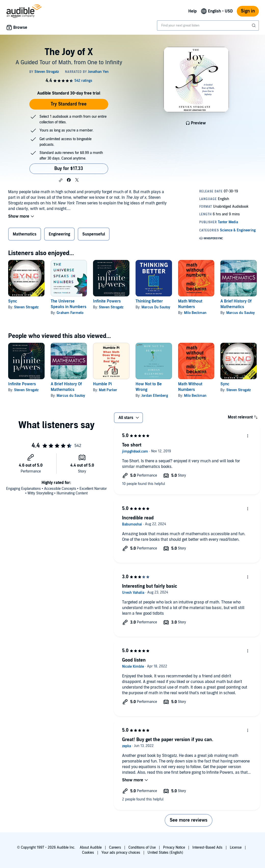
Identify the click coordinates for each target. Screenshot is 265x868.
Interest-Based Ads (207, 847)
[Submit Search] (254, 25)
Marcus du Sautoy (241, 313)
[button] (61, 180)
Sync (13, 301)
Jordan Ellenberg (155, 396)
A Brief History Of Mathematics (236, 304)
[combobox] (208, 25)
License (236, 847)
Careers (115, 847)
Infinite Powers (107, 301)
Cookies (88, 853)
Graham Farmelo (70, 313)
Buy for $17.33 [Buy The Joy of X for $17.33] (69, 169)
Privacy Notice (174, 847)
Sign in (248, 11)
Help (193, 11)
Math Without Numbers (190, 304)
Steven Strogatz (26, 307)
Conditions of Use (142, 847)
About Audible (91, 847)
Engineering (59, 234)
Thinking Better (149, 301)
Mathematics (25, 234)
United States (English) (165, 853)
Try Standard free (69, 104)
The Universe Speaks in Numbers (69, 304)
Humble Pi (102, 384)
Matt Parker (108, 390)
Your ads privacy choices (121, 853)
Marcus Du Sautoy (156, 307)
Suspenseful (94, 234)
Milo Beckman (195, 313)
